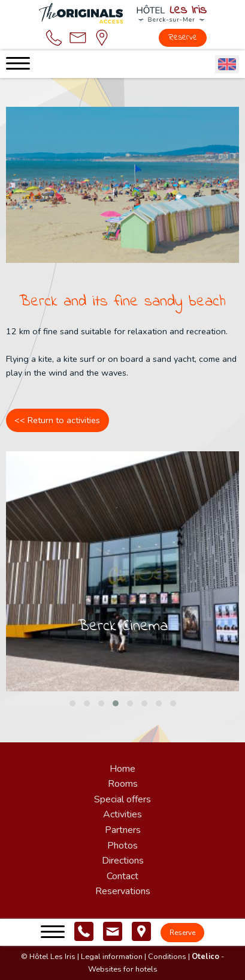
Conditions (167, 957)
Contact (123, 876)
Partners (123, 830)
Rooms (123, 784)
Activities (123, 814)
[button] (72, 703)
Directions (123, 861)
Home (123, 769)
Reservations (123, 891)
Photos (123, 846)
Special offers (123, 799)
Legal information (112, 957)
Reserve (183, 38)
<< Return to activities (57, 420)
